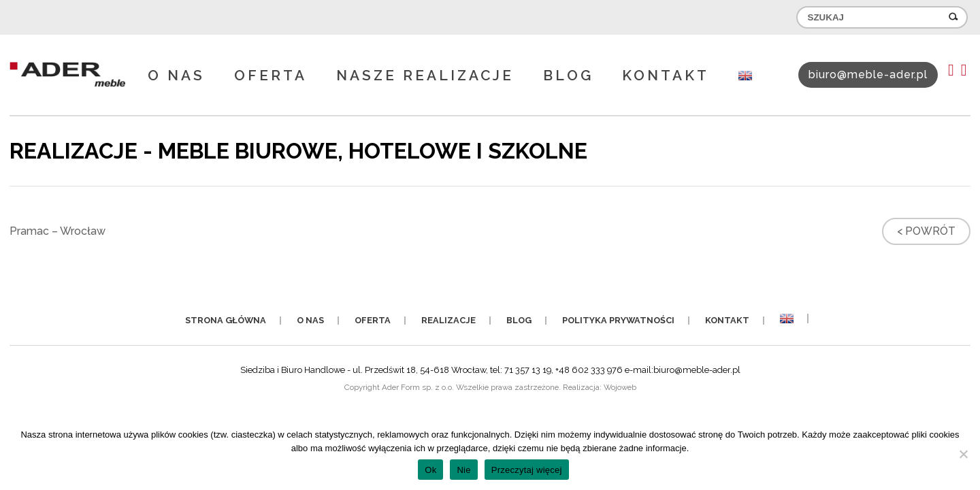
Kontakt (666, 75)
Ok (430, 470)
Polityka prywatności (618, 320)
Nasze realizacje (425, 75)
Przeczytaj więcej (527, 470)
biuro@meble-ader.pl (868, 75)
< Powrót (926, 231)
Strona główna (226, 320)
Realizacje (448, 320)
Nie (463, 470)
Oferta (271, 75)
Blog (568, 75)
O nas (176, 75)
